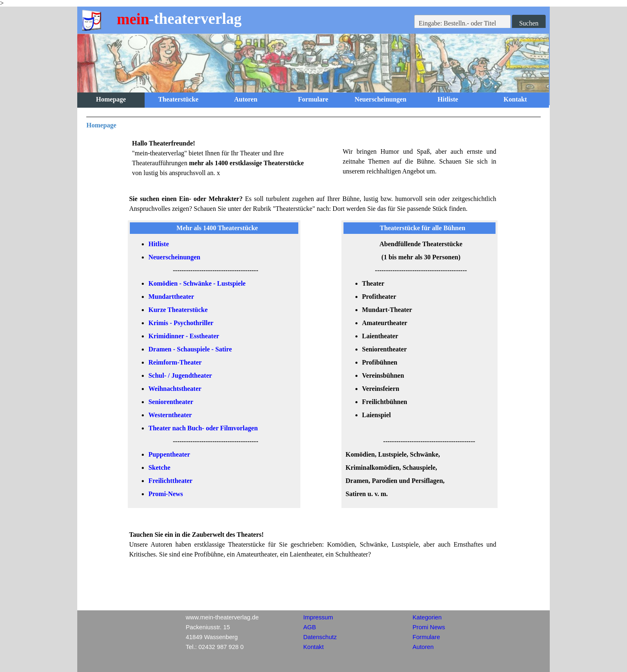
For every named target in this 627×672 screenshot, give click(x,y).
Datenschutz (320, 637)
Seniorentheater (171, 402)
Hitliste (448, 99)
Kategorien (427, 617)
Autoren (246, 99)
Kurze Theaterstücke (178, 310)
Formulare (313, 99)
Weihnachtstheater (175, 389)
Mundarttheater (171, 297)
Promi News (429, 627)
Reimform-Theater (175, 362)
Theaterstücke (178, 99)
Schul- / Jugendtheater (180, 375)
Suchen (529, 23)
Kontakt (515, 99)
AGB (310, 627)
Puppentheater (169, 454)
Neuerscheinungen (380, 99)
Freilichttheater (170, 481)
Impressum (318, 617)
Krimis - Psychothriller (181, 323)
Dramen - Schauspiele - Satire (190, 349)
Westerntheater (170, 415)
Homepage (111, 99)
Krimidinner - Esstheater (184, 336)
